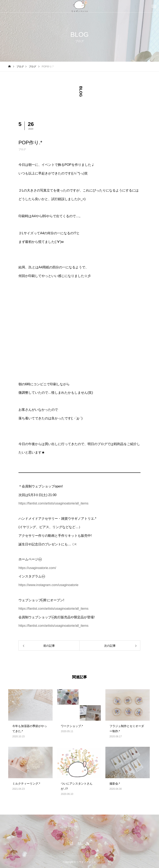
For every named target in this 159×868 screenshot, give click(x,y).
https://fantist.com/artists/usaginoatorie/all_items (54, 503)
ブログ (22, 149)
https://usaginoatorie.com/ (37, 568)
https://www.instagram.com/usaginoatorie (48, 585)
